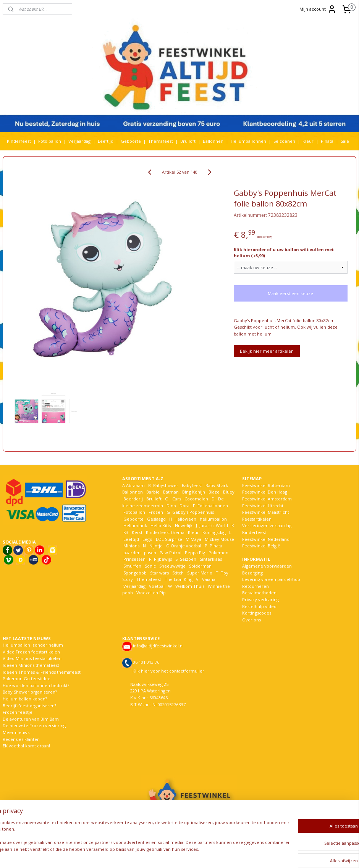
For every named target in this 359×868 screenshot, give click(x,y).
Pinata (327, 141)
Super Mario (200, 573)
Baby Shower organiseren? (30, 692)
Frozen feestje (18, 712)
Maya (196, 539)
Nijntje (155, 546)
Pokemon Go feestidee (27, 678)
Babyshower (166, 485)
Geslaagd (156, 519)
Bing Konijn (194, 492)
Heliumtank (135, 525)
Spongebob (135, 573)
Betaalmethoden (259, 593)
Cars (177, 499)
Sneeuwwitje (172, 566)
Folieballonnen (213, 506)
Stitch (178, 573)
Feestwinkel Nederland (266, 539)
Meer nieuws (16, 732)
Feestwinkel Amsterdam (267, 499)
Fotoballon (134, 512)
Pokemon (218, 553)
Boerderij (133, 499)
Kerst (137, 532)
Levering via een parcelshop (271, 579)
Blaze (213, 492)
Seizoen (188, 559)
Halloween (185, 519)
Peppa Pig (195, 553)
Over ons (251, 620)
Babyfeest (192, 485)
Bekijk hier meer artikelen (267, 351)
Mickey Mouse (219, 539)
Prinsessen (134, 559)
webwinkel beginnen (206, 854)
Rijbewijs (163, 559)
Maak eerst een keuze (290, 293)
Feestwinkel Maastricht (266, 512)
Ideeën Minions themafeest (31, 665)
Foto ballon (50, 141)
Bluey (229, 492)
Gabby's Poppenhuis (192, 512)
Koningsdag (213, 532)
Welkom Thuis (190, 586)
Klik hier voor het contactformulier (168, 671)
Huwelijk (184, 525)
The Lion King (178, 579)
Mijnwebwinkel (272, 854)
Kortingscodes (257, 613)
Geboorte (131, 141)
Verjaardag (79, 141)
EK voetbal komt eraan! (26, 746)
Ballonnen (213, 141)
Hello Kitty (161, 525)
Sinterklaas (211, 559)
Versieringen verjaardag (267, 525)
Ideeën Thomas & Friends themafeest (42, 672)
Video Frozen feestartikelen (31, 652)
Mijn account (318, 9)
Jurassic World (214, 525)
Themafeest (161, 141)
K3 (125, 532)
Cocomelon (196, 499)
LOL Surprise (169, 539)
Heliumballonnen (248, 141)
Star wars (159, 573)
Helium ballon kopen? (25, 699)
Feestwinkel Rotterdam (266, 485)
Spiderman (200, 566)
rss (177, 854)
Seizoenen (284, 141)
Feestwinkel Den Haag (265, 492)
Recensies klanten (21, 739)
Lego (146, 539)
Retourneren (256, 586)
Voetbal (156, 586)
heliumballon (213, 519)
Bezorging (252, 573)
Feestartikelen (257, 519)
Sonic (150, 566)
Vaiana (209, 579)
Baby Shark (217, 485)
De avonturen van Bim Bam (31, 719)
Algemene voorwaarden (267, 566)
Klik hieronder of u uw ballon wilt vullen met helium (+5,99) (284, 253)
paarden (132, 553)
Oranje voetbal (186, 546)
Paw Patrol (170, 553)
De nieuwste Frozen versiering (34, 725)
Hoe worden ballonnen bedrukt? (36, 685)
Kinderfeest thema (165, 532)
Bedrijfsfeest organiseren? (29, 706)
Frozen (156, 512)
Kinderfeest (19, 141)
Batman (171, 492)
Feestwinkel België (261, 546)
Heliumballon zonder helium (33, 645)
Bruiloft (188, 141)
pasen (150, 553)
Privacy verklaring (260, 599)
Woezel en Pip (151, 593)
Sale (345, 141)
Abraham (135, 485)
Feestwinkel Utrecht (263, 506)
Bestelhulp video (259, 606)
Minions (131, 546)
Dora (184, 506)
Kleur (308, 141)
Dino (171, 506)
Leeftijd (106, 141)
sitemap (161, 854)
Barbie (153, 492)
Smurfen (132, 566)
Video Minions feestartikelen (32, 658)
